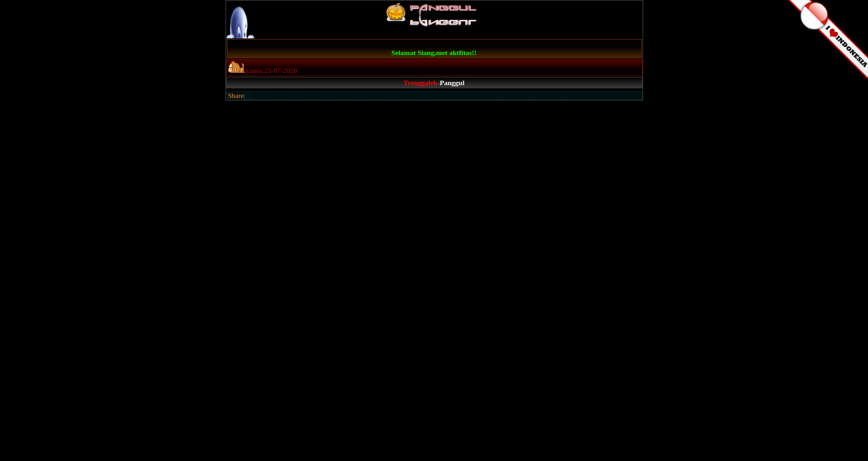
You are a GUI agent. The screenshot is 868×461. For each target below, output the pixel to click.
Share (236, 95)
